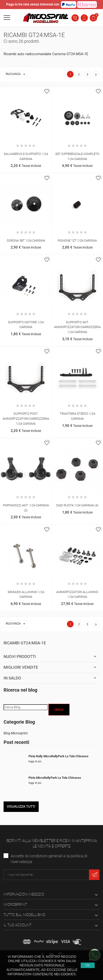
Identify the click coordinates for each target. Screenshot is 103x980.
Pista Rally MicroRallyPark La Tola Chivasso (58, 756)
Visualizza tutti (21, 806)
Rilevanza (16, 74)
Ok (88, 965)
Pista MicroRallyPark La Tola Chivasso (55, 778)
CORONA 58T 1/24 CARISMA (26, 241)
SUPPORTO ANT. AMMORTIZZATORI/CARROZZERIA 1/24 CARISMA (77, 327)
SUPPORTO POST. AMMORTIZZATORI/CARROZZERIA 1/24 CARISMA (26, 419)
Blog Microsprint (16, 733)
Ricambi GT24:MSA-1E (25, 643)
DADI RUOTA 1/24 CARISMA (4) (77, 505)
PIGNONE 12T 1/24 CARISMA (77, 241)
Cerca (59, 710)
